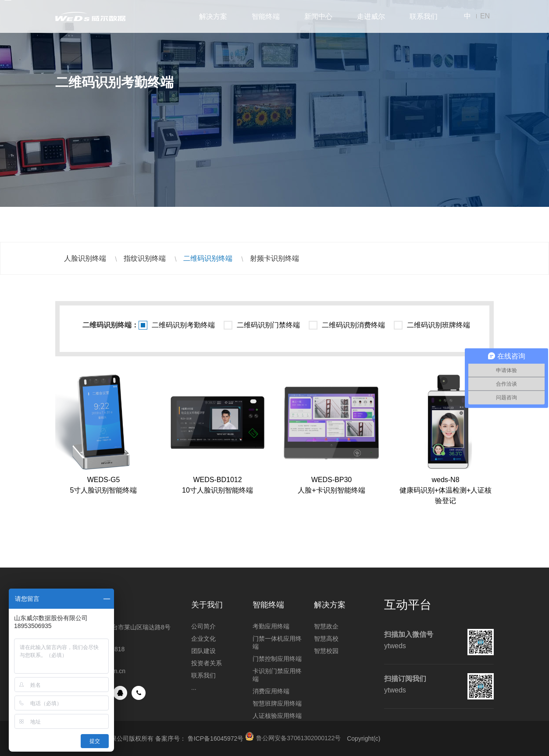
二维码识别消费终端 (353, 325)
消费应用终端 (271, 691)
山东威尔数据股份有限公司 (90, 16)
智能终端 (266, 16)
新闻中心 (318, 16)
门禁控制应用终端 (277, 659)
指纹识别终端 (145, 258)
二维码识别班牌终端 (438, 325)
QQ (120, 693)
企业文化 (203, 639)
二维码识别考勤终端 (183, 325)
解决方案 (213, 16)
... (194, 688)
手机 (139, 693)
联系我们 (424, 16)
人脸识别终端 (85, 258)
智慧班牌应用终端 (277, 703)
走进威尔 (371, 16)
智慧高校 (326, 639)
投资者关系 (207, 663)
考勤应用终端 (271, 626)
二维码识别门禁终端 (268, 325)
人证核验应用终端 (277, 716)
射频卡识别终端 (274, 258)
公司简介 (203, 626)
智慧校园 (326, 651)
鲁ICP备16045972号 (216, 738)
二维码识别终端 (208, 258)
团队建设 (203, 651)
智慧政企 (326, 626)
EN (485, 16)
